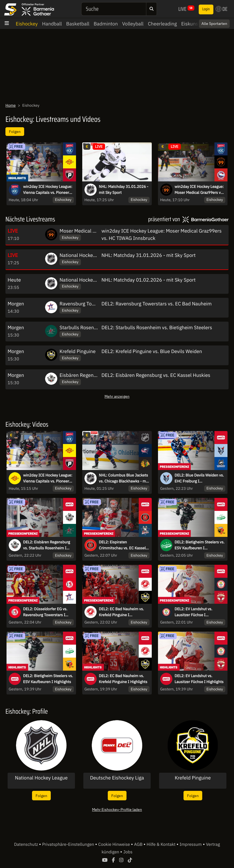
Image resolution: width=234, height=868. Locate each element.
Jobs (128, 852)
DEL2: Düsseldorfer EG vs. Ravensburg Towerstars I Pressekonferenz (45, 612)
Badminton (106, 24)
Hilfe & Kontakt (162, 844)
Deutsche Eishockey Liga (117, 778)
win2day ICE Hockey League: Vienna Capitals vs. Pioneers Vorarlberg (48, 478)
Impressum (191, 844)
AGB (139, 844)
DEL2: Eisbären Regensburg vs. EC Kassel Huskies (156, 375)
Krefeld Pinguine (78, 351)
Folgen (15, 131)
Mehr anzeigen (117, 396)
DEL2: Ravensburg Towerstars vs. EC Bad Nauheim (157, 304)
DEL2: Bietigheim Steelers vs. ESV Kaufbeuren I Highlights (48, 679)
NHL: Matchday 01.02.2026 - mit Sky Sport (149, 280)
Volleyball (133, 24)
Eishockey (27, 24)
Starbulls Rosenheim (82, 327)
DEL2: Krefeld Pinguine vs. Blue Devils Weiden (152, 351)
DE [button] (222, 9)
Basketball (78, 24)
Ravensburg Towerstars (85, 304)
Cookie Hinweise (115, 844)
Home (11, 105)
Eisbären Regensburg (83, 375)
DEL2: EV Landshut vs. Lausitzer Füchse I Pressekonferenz (193, 612)
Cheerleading (162, 24)
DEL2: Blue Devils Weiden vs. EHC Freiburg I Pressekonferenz (199, 478)
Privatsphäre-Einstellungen (69, 844)
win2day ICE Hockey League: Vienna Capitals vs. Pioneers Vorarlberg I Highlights (48, 190)
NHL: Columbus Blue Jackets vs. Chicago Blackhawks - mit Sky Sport (124, 478)
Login (206, 9)
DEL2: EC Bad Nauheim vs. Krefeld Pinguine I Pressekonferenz (121, 612)
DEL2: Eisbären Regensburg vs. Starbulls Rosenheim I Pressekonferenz (47, 545)
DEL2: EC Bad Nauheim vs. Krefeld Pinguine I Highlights (123, 679)
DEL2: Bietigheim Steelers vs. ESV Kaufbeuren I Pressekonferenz (200, 545)
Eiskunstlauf (195, 24)
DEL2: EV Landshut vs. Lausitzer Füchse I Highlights (199, 679)
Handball (52, 24)
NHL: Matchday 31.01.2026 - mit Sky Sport (124, 190)
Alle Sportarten (214, 24)
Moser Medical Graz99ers (87, 231)
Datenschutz (27, 844)
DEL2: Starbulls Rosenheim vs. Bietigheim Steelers (157, 327)
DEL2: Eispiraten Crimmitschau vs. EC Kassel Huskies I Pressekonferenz (122, 545)
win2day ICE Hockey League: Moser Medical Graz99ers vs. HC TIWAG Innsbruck (199, 190)
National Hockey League (86, 255)
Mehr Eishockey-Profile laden (117, 809)
